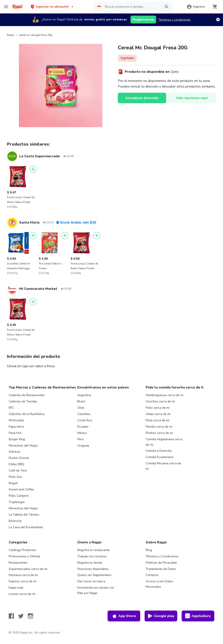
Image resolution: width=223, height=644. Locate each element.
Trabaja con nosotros (92, 556)
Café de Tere (18, 471)
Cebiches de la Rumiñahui (27, 414)
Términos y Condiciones (162, 556)
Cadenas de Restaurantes (27, 395)
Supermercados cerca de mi (28, 569)
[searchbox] (132, 7)
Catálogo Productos (22, 550)
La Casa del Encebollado (26, 527)
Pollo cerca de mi (158, 408)
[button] (52, 7)
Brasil (81, 401)
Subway (14, 452)
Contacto (152, 575)
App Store (124, 616)
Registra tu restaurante (94, 550)
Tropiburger (17, 502)
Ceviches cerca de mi (160, 401)
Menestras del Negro (23, 446)
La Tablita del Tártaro (24, 515)
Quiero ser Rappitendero (94, 575)
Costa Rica (85, 420)
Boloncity (15, 521)
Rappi (11, 35)
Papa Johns (16, 427)
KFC (11, 408)
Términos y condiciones (174, 20)
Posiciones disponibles (93, 569)
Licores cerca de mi (22, 594)
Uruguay (83, 446)
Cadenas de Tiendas (23, 401)
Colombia (84, 414)
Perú (80, 439)
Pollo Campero (19, 496)
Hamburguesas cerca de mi (165, 395)
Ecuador (83, 427)
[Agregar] (33, 169)
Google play (161, 616)
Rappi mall (16, 588)
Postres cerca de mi (159, 433)
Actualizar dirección (142, 98)
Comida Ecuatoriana (160, 457)
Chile (81, 408)
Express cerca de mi (23, 581)
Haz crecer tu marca (91, 581)
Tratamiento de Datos (161, 569)
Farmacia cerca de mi (23, 575)
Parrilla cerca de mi (159, 427)
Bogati (13, 483)
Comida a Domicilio (159, 451)
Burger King (17, 439)
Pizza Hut (15, 433)
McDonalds (16, 420)
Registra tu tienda (90, 563)
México (82, 433)
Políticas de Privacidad (161, 563)
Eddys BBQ (16, 464)
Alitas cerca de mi (158, 414)
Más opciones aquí (192, 98)
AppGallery (198, 616)
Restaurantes (18, 563)
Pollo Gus (15, 477)
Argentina (84, 395)
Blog (149, 550)
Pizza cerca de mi (157, 420)
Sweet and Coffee (21, 489)
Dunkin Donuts (19, 458)
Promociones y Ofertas (24, 556)
